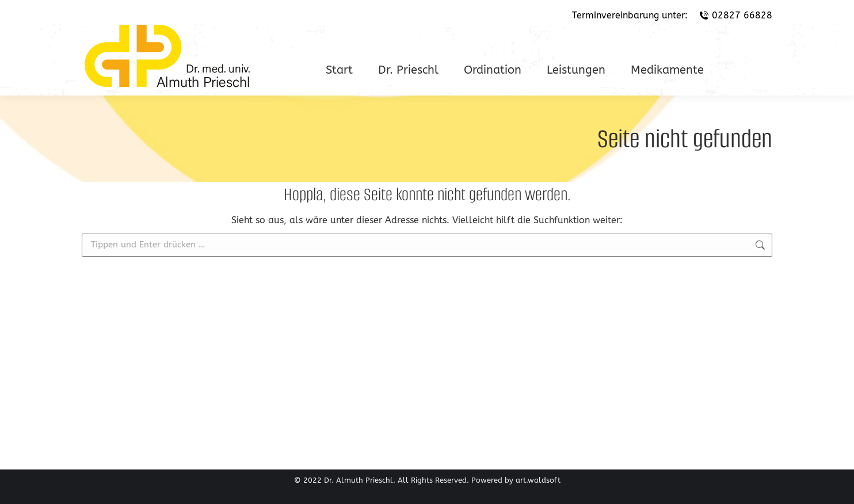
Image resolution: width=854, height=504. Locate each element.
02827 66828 (736, 16)
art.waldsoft (538, 480)
